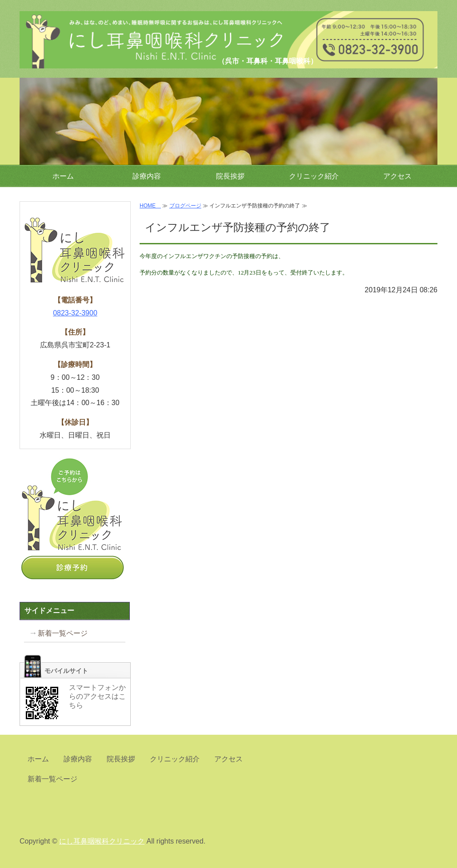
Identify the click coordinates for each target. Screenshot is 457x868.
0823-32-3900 (75, 313)
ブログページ (185, 206)
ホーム (63, 176)
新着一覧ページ (63, 633)
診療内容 (147, 176)
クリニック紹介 (314, 176)
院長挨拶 (230, 176)
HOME (150, 206)
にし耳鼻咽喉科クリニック (106, 29)
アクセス (397, 176)
